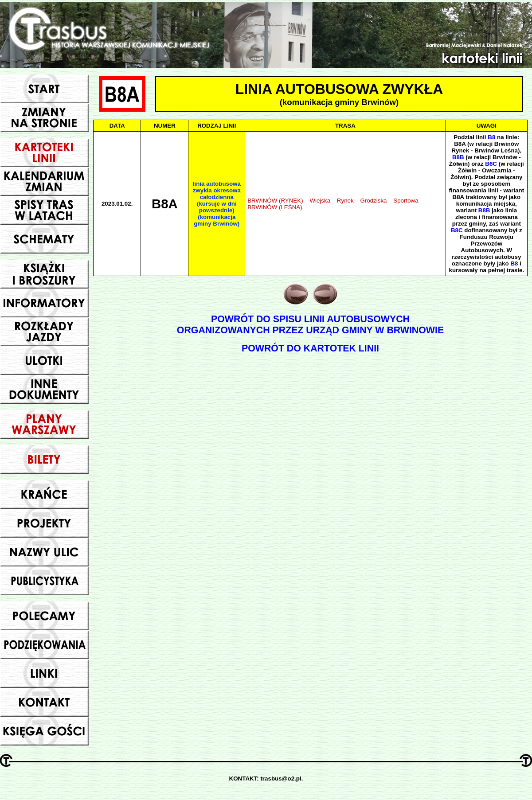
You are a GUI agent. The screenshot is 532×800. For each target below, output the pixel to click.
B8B (458, 157)
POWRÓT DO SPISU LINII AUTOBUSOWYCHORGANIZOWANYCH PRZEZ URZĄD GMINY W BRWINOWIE (310, 325)
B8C (457, 230)
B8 (491, 137)
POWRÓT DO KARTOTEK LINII (310, 348)
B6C (491, 164)
